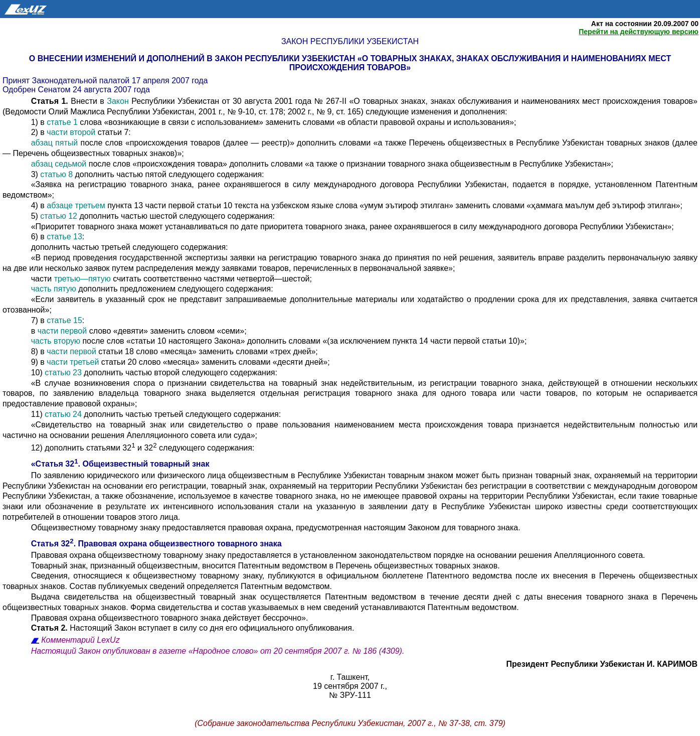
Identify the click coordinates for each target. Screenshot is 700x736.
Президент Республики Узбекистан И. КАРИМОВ (602, 664)
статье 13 (64, 237)
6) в (39, 237)
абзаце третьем (76, 205)
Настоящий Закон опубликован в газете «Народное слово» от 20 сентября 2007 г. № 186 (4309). (218, 651)
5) (36, 216)
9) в (39, 362)
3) (36, 174)
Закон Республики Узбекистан (350, 41)
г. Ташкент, (350, 677)
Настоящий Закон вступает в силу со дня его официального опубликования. (193, 628)
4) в (39, 205)
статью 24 (63, 414)
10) (38, 373)
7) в (39, 320)
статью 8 (56, 174)
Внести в (69, 101)
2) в (39, 132)
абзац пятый (55, 143)
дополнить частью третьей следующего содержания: (130, 247)
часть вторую (56, 341)
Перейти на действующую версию (639, 32)
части (43, 279)
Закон (119, 101)
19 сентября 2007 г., (350, 686)
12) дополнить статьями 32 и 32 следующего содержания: (143, 448)
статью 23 (63, 373)
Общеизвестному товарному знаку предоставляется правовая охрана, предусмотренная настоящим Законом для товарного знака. (276, 528)
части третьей (73, 362)
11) (38, 414)
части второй (71, 132)
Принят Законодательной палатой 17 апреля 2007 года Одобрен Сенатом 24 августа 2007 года (105, 85)
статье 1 (62, 122)
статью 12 (59, 216)
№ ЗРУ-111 (350, 695)
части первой (62, 331)
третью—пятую (82, 279)
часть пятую (54, 289)
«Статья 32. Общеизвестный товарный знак (120, 464)
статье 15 (64, 320)
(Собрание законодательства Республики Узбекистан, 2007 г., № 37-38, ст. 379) (350, 723)
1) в (39, 122)
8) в (39, 351)
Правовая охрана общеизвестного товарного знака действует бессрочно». (170, 618)
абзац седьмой (59, 164)
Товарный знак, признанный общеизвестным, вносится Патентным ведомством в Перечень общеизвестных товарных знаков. (266, 566)
